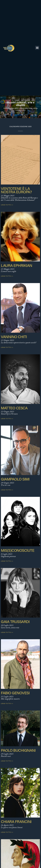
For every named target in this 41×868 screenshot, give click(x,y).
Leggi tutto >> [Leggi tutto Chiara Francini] (7, 832)
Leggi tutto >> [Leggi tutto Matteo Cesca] (7, 418)
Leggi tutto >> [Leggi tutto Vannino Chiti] (7, 347)
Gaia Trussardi (15, 621)
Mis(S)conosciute (18, 550)
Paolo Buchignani (18, 750)
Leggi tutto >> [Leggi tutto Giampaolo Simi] (7, 490)
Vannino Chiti (14, 337)
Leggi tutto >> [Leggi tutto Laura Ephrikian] (7, 276)
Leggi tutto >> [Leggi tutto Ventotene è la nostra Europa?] (7, 205)
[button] (37, 48)
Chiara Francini (16, 821)
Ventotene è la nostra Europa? (16, 190)
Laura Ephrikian (17, 265)
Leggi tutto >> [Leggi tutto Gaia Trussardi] (7, 632)
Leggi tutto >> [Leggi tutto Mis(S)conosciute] (7, 561)
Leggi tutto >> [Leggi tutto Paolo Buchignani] (7, 761)
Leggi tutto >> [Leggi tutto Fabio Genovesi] (7, 703)
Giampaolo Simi (15, 479)
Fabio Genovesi (15, 693)
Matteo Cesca (14, 408)
